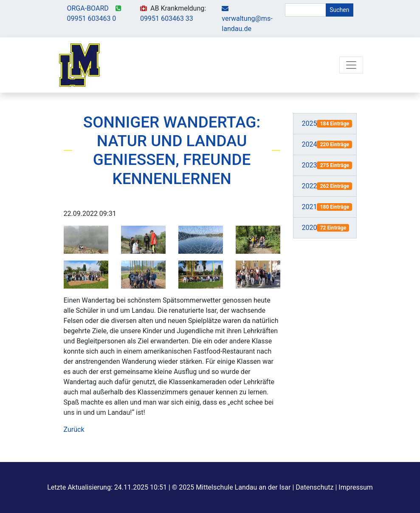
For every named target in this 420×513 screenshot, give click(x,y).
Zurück (74, 429)
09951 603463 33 (167, 18)
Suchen (339, 10)
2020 (310, 228)
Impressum (356, 487)
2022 (310, 186)
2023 (310, 165)
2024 (310, 144)
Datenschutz (314, 487)
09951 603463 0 (92, 18)
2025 (310, 123)
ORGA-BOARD (88, 8)
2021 (310, 207)
